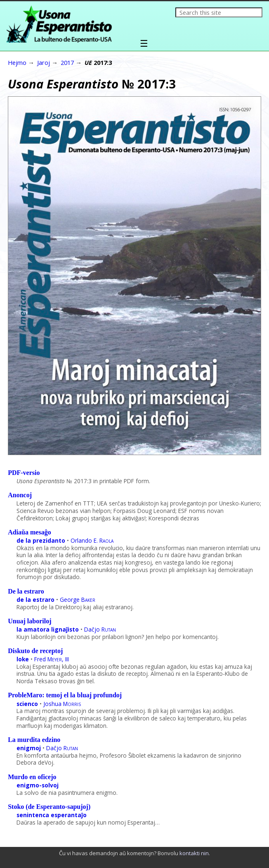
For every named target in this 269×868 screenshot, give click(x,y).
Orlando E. (92, 540)
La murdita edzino (34, 740)
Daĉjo (100, 629)
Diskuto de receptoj (35, 651)
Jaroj (44, 62)
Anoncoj (20, 495)
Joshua (62, 704)
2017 (67, 62)
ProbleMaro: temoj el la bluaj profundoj (65, 695)
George (78, 600)
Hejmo (17, 62)
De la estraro (26, 591)
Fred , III (52, 659)
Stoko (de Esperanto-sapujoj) (49, 807)
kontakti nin (194, 853)
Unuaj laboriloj (29, 621)
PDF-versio (24, 473)
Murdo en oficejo (32, 777)
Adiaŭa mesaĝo (29, 532)
